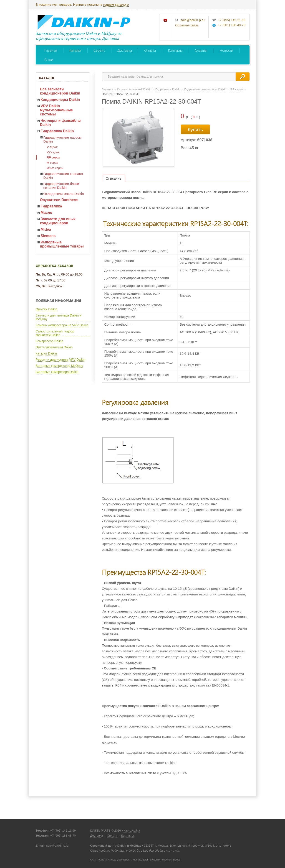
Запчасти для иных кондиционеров (58, 221)
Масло (47, 213)
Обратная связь (187, 25)
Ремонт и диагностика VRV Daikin (61, 360)
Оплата (150, 50)
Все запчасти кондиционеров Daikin (60, 91)
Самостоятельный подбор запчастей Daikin (55, 333)
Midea (46, 229)
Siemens (48, 236)
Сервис (99, 50)
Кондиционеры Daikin (60, 100)
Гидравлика (51, 206)
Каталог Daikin (46, 353)
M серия (53, 163)
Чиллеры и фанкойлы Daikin (60, 123)
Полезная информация (58, 301)
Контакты (175, 50)
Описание (114, 178)
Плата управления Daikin (54, 347)
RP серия (54, 157)
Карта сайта (132, 831)
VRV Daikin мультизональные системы (57, 110)
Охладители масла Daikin (64, 194)
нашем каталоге (116, 4)
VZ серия (53, 152)
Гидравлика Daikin (57, 131)
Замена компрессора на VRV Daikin (62, 325)
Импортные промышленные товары (62, 244)
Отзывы (201, 50)
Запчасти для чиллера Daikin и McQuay (59, 317)
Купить (195, 129)
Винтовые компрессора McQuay (59, 366)
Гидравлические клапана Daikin (63, 176)
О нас (49, 60)
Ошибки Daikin (47, 309)
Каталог (75, 50)
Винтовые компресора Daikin (57, 372)
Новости (226, 50)
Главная (51, 50)
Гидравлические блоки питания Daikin (61, 186)
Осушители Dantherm (59, 200)
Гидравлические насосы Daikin (63, 139)
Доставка (125, 50)
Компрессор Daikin (49, 341)
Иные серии (55, 168)
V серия (52, 147)
